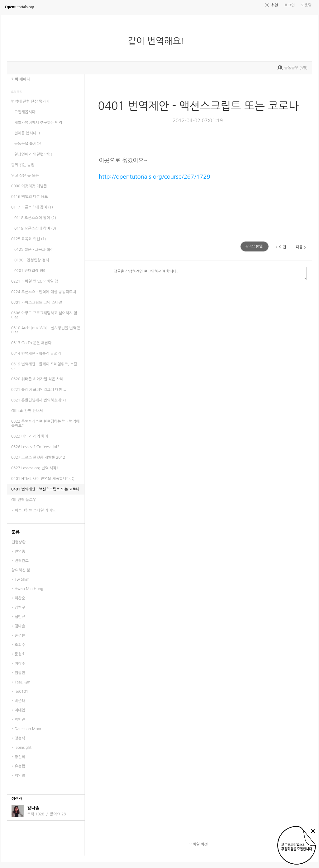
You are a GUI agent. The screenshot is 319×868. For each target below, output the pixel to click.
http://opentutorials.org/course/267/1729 (155, 177)
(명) (255, 246)
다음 (299, 247)
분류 (15, 532)
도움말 (306, 5)
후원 (275, 5)
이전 (283, 247)
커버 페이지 (21, 79)
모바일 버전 (198, 844)
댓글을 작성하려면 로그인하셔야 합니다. (209, 273)
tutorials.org (19, 7)
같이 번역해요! (159, 41)
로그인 (289, 5)
